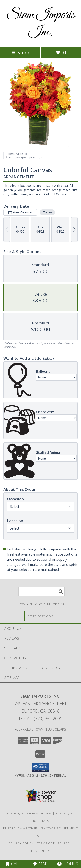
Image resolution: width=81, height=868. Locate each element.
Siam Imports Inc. (41, 24)
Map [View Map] (40, 864)
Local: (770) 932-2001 (41, 718)
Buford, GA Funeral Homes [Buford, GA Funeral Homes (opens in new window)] (29, 813)
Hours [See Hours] (68, 864)
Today (47, 212)
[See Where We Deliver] (41, 616)
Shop (20, 52)
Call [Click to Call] (13, 864)
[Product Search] (41, 592)
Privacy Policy (21, 843)
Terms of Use (41, 851)
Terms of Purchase (53, 843)
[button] (40, 767)
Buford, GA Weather (20, 828)
